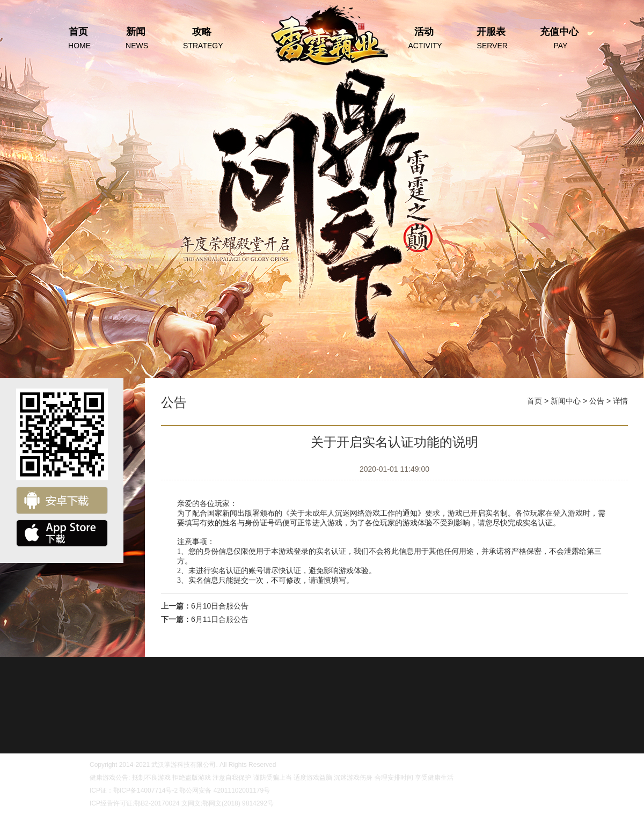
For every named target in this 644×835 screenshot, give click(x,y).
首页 (78, 39)
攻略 (202, 39)
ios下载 (62, 533)
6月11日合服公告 (220, 619)
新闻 (136, 39)
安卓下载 (62, 500)
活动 (424, 39)
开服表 (491, 39)
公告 (597, 401)
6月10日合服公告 (220, 606)
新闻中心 (566, 401)
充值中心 (559, 39)
